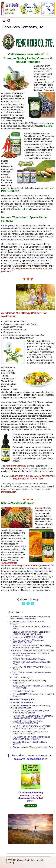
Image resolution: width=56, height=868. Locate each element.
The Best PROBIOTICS (23, 691)
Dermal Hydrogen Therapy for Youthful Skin (33, 747)
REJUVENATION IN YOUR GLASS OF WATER (32, 651)
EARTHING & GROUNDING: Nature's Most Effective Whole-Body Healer (30, 617)
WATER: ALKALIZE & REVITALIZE (29, 659)
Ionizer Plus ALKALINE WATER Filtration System (31, 668)
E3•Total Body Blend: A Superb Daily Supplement (29, 682)
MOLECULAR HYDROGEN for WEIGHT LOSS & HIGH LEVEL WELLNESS (31, 727)
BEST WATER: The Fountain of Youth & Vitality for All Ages (31, 655)
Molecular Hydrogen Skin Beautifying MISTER (30, 743)
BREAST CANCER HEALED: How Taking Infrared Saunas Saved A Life (32, 647)
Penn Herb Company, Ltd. (22, 699)
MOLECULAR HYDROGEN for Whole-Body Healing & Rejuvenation (30, 707)
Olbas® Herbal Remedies (22, 703)
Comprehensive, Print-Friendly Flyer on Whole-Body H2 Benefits (31, 712)
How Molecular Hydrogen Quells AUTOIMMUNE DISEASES (27, 722)
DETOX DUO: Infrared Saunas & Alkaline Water (32, 673)
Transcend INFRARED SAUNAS (28, 637)
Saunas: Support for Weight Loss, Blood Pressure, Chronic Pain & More (31, 633)
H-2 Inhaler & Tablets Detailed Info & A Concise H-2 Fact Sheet (30, 733)
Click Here (31, 806)
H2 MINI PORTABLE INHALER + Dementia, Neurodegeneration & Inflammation (33, 717)
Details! (31, 801)
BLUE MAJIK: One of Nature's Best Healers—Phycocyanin (33, 687)
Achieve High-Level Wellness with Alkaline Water (32, 663)
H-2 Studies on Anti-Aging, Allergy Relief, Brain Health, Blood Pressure (31, 738)
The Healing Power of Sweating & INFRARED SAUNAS (28, 641)
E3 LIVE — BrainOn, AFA (22, 678)
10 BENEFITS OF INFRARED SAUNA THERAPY (27, 623)
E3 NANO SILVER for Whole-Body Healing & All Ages (33, 695)
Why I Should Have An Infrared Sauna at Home (31, 628)
